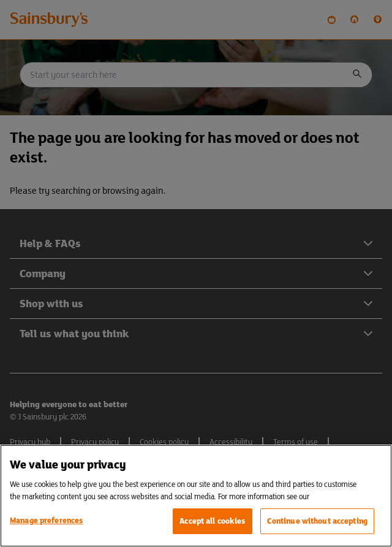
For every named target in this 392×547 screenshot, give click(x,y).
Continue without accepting (317, 521)
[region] (196, 496)
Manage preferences (46, 520)
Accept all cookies (212, 521)
